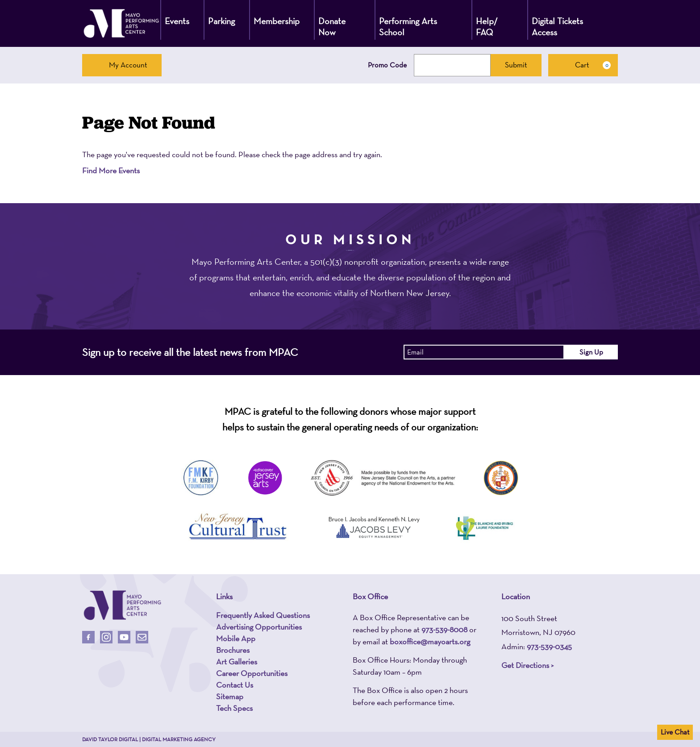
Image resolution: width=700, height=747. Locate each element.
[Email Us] (142, 637)
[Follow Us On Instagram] (106, 637)
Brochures (233, 650)
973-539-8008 (444, 629)
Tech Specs (234, 708)
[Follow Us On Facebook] (88, 637)
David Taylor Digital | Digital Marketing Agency (149, 739)
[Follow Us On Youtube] (124, 637)
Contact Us (235, 685)
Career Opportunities (252, 673)
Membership (277, 21)
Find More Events (111, 170)
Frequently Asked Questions (263, 615)
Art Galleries (237, 662)
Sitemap (230, 697)
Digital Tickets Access (557, 27)
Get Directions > (527, 665)
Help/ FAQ (487, 27)
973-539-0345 (549, 646)
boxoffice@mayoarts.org (430, 641)
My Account (122, 65)
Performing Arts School (408, 27)
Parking (221, 21)
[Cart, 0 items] (583, 65)
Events (177, 21)
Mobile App (236, 638)
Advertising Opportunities (259, 627)
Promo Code (387, 65)
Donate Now (332, 27)
